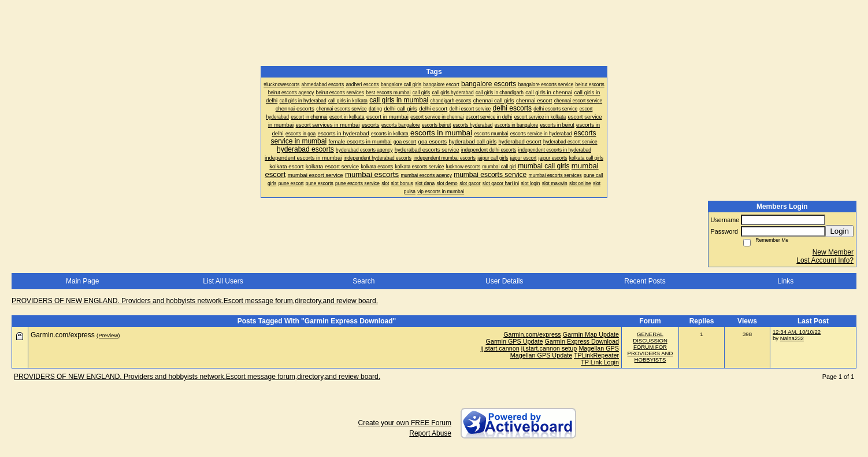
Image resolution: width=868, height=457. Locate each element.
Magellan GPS (599, 348)
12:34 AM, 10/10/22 (797, 332)
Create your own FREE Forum (405, 423)
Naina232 (792, 338)
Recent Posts (645, 281)
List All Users (223, 281)
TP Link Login (600, 362)
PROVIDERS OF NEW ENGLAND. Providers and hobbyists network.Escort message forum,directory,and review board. (195, 301)
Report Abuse (430, 433)
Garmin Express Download (582, 341)
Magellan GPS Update (541, 355)
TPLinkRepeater (596, 355)
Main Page (82, 281)
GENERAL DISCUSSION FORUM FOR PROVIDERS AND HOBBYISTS (650, 347)
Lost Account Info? (825, 260)
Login (839, 231)
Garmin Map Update (591, 334)
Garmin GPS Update (515, 341)
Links (785, 281)
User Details (504, 281)
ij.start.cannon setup (549, 348)
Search (363, 281)
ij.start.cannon (500, 348)
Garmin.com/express (532, 334)
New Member (833, 252)
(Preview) (108, 335)
